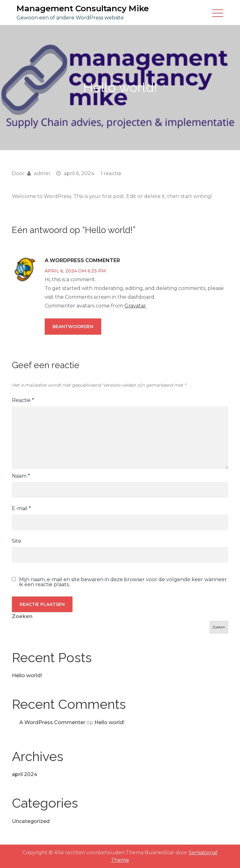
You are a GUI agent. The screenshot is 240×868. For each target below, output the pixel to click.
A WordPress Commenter (82, 260)
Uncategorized (31, 821)
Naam (21, 476)
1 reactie (111, 173)
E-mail (21, 508)
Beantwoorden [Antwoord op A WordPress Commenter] (73, 327)
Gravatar (135, 306)
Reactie (23, 400)
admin (42, 173)
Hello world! (27, 675)
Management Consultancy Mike (83, 8)
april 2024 (25, 774)
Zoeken (22, 616)
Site (17, 541)
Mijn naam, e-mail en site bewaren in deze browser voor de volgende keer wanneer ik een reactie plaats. (123, 582)
